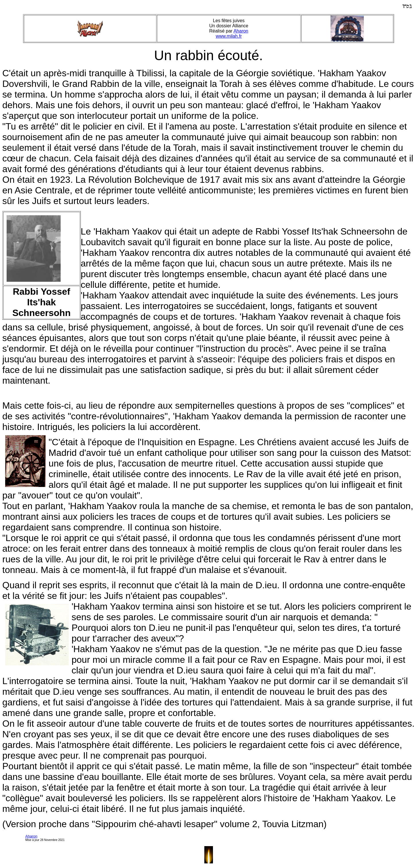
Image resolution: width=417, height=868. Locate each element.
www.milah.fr (229, 36)
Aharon (241, 31)
